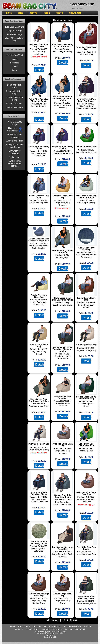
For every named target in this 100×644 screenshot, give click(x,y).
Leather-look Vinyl (15, 55)
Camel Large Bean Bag (39, 346)
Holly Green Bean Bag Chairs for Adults (63, 299)
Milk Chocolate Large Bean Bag (86, 493)
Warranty (88, 627)
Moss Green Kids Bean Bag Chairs (86, 597)
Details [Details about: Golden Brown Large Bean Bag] (40, 614)
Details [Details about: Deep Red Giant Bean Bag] (87, 65)
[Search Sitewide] (81, 8)
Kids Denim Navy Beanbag (86, 249)
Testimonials (15, 157)
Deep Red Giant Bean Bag (86, 48)
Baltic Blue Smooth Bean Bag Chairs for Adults (63, 98)
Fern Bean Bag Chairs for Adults (63, 252)
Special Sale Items (15, 107)
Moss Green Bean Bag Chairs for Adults (39, 400)
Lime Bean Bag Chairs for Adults (86, 445)
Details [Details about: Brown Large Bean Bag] (63, 614)
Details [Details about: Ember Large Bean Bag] (87, 318)
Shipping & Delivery (52, 627)
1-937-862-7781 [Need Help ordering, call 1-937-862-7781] (82, 4)
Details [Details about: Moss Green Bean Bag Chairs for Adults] (40, 417)
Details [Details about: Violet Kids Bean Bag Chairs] (40, 169)
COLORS (33, 13)
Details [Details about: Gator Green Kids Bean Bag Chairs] (40, 561)
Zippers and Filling (15, 141)
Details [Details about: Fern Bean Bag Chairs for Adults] (63, 268)
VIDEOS (59, 13)
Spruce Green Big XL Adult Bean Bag (86, 398)
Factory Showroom (15, 104)
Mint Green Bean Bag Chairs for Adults (86, 197)
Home (56, 20)
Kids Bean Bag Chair (15, 27)
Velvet (15, 67)
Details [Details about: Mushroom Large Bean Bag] (63, 416)
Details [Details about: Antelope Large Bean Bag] (63, 464)
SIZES (21, 13)
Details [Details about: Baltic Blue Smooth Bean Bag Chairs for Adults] (63, 118)
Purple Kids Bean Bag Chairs (63, 147)
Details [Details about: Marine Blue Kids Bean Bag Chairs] (40, 512)
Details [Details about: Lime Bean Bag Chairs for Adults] (87, 462)
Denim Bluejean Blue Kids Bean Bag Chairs (39, 240)
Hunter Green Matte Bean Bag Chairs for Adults (63, 349)
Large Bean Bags (15, 31)
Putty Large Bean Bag (39, 444)
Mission (69, 629)
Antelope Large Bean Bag (63, 445)
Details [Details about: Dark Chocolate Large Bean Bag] (63, 567)
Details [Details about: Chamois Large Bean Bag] (63, 221)
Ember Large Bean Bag (86, 299)
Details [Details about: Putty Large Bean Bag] (40, 466)
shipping (40, 115)
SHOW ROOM (75, 13)
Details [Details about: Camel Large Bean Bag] (40, 364)
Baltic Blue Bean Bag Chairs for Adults (39, 100)
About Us (37, 627)
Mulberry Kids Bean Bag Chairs (39, 46)
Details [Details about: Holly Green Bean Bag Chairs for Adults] (63, 316)
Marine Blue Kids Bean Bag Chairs (39, 493)
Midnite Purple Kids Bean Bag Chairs (86, 100)
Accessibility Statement (52, 629)
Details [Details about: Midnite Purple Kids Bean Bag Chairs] (87, 119)
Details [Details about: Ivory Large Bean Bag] (87, 361)
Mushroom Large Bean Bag (63, 397)
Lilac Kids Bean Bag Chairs (39, 197)
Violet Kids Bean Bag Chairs (39, 147)
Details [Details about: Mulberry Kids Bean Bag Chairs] (40, 70)
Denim (15, 59)
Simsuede (15, 63)
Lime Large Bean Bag (86, 146)
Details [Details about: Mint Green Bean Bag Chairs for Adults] (87, 214)
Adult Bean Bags (15, 34)
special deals (24, 627)
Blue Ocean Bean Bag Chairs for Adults (63, 46)
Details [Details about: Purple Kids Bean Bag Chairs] (63, 164)
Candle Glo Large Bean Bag (39, 296)
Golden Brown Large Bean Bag (39, 595)
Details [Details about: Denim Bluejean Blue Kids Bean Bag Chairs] (40, 259)
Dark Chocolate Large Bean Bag (63, 548)
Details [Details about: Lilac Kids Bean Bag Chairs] (40, 213)
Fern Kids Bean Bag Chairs (86, 548)
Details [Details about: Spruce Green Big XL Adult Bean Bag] (87, 417)
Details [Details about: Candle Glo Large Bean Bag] (40, 315)
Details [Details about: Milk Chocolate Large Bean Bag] (87, 518)
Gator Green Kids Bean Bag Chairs (39, 543)
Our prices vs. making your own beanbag (15, 163)
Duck (15, 70)
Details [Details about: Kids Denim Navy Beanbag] (87, 268)
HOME (9, 13)
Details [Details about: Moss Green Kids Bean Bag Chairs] (87, 614)
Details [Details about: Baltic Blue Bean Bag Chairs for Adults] (40, 120)
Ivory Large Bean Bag (86, 345)
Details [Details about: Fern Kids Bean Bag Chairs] (87, 565)
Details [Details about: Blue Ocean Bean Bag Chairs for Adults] (63, 62)
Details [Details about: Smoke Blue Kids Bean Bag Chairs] (63, 515)
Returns (19, 629)
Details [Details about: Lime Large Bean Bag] (87, 163)
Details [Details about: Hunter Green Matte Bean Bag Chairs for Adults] (63, 370)
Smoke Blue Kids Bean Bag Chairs (63, 496)
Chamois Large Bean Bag (63, 197)
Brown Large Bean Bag (63, 595)
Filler (47, 13)
